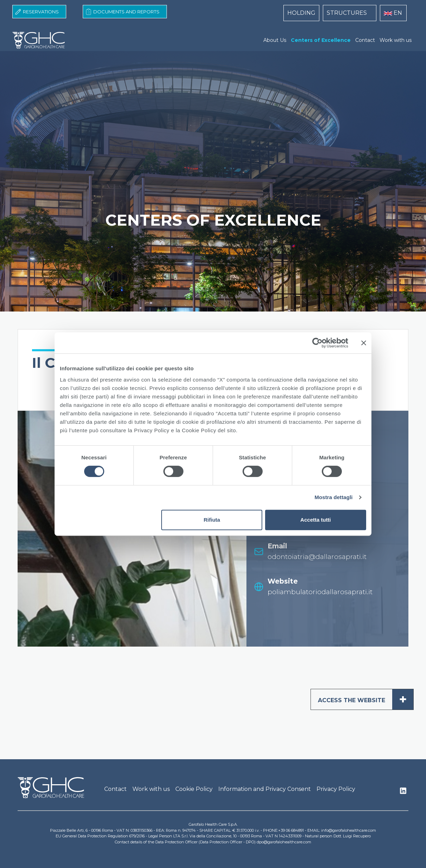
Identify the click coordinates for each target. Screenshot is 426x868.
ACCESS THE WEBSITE (366, 699)
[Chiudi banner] (364, 343)
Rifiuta (212, 520)
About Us (275, 40)
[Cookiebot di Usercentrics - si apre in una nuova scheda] (317, 343)
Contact (365, 40)
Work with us (396, 40)
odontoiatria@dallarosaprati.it (317, 557)
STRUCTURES (347, 13)
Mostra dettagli (333, 497)
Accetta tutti (316, 520)
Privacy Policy (336, 789)
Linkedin (403, 793)
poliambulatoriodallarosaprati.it (320, 592)
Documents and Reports (126, 12)
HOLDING (301, 13)
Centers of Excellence (321, 40)
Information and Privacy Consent (265, 789)
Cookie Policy (194, 789)
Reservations (41, 12)
